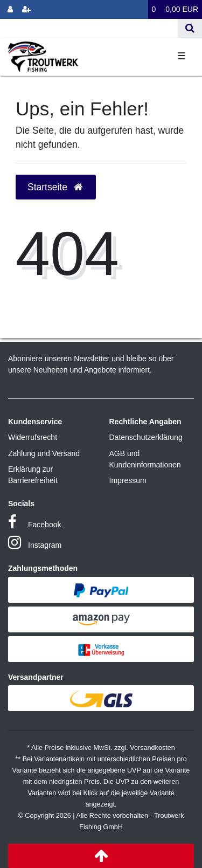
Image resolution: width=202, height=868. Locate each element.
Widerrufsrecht (33, 437)
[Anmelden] (10, 9)
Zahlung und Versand (44, 453)
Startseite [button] (56, 187)
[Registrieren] (26, 9)
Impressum (128, 480)
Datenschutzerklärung (146, 437)
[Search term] (89, 28)
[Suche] (190, 28)
